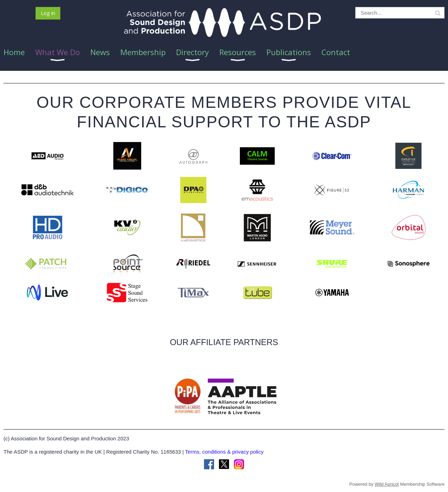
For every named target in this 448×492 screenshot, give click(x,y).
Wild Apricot (387, 484)
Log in (48, 13)
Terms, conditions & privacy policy (224, 452)
